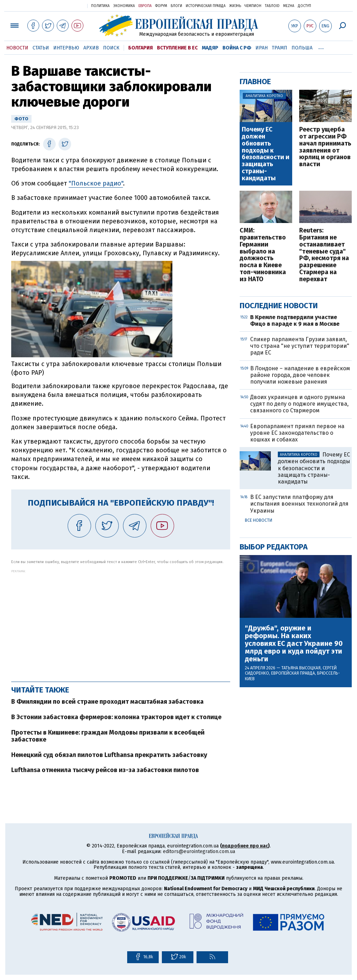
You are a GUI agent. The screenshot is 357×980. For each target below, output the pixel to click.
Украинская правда (65, 5)
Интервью (66, 48)
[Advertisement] (121, 622)
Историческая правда (206, 6)
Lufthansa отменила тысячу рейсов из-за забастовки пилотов (105, 770)
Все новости (259, 520)
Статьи (41, 48)
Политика (100, 6)
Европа (145, 6)
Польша (302, 48)
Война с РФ (237, 48)
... (321, 47)
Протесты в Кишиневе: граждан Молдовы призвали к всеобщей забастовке (108, 736)
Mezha (289, 6)
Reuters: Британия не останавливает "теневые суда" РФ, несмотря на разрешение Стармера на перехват (324, 255)
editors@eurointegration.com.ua (199, 851)
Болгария (140, 48)
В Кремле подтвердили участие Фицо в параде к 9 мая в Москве (295, 320)
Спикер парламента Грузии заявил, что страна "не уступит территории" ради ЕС (300, 346)
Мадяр (210, 48)
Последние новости (279, 306)
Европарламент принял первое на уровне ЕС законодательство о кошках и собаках (297, 433)
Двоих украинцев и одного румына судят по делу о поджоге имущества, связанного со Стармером (299, 404)
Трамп (280, 48)
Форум (161, 6)
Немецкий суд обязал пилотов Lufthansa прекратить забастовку (109, 755)
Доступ (304, 6)
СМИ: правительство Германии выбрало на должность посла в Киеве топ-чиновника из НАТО (263, 255)
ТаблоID (272, 6)
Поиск (111, 48)
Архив (91, 48)
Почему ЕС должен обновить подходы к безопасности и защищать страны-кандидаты (266, 154)
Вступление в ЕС (177, 48)
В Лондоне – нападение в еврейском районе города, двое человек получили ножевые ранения (300, 375)
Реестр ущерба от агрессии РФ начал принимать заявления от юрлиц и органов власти (325, 147)
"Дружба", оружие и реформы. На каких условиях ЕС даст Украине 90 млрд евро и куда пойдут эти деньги (294, 643)
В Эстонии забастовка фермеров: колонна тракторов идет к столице (116, 717)
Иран (262, 48)
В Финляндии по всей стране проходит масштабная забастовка (107, 702)
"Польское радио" (96, 183)
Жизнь (235, 6)
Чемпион (253, 6)
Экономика (124, 6)
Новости (17, 48)
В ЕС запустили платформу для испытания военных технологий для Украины (299, 504)
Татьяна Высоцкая (301, 668)
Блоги (176, 6)
